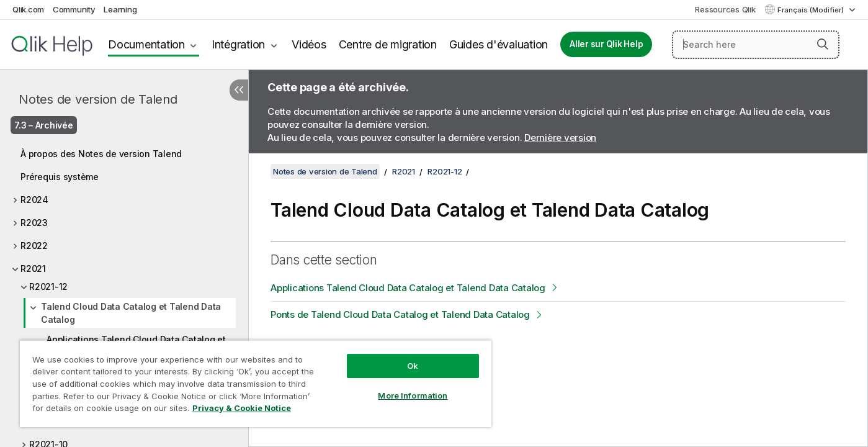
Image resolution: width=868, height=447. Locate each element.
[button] (823, 44)
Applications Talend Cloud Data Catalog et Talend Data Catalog (408, 288)
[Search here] (756, 45)
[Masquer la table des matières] (239, 90)
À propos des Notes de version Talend (101, 154)
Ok (413, 366)
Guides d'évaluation (499, 44)
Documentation (146, 44)
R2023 (34, 223)
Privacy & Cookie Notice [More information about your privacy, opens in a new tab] (242, 408)
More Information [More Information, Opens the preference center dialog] (413, 395)
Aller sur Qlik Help (606, 44)
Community (74, 9)
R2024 (34, 200)
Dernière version (560, 138)
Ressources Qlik (725, 9)
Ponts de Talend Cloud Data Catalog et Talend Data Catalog (400, 314)
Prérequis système (60, 177)
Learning (120, 9)
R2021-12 (48, 287)
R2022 (34, 246)
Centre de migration (388, 44)
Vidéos (309, 44)
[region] (256, 383)
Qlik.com (28, 9)
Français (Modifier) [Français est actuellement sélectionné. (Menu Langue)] (812, 10)
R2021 (33, 269)
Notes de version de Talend (98, 99)
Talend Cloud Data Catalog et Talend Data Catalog (131, 313)
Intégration (238, 44)
